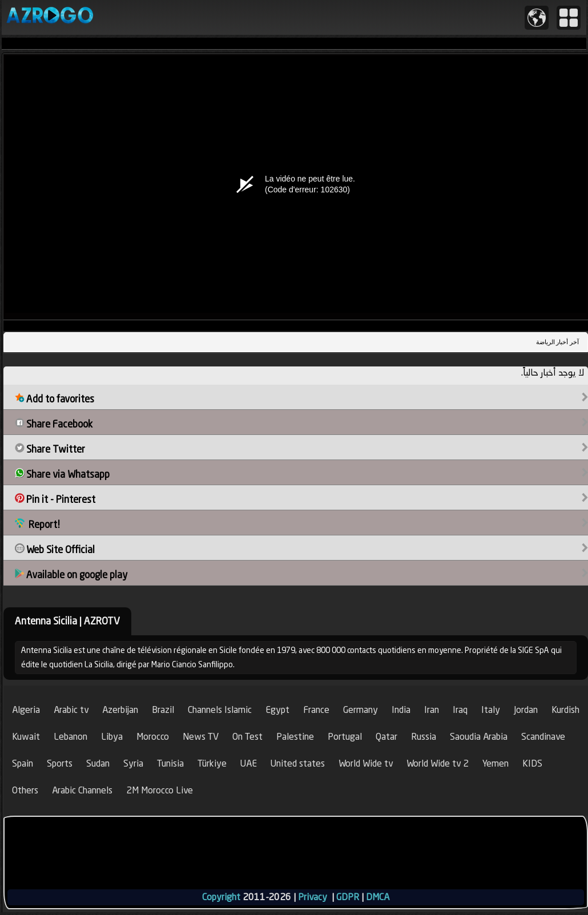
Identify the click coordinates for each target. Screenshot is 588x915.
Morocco (153, 737)
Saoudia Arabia (479, 737)
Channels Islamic (220, 710)
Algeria (26, 710)
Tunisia (170, 763)
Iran (432, 710)
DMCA (378, 897)
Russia (424, 737)
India (401, 710)
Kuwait (26, 737)
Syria (133, 763)
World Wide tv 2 (438, 763)
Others (25, 790)
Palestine (295, 737)
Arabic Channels (82, 790)
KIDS (532, 763)
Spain (23, 763)
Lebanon (71, 737)
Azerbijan (120, 710)
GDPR (348, 897)
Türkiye (212, 763)
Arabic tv (71, 710)
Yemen (496, 763)
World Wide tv (366, 763)
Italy (491, 710)
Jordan (526, 710)
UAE (249, 763)
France (316, 710)
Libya (112, 737)
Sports (60, 763)
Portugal (345, 737)
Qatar (386, 737)
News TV (201, 737)
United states (298, 763)
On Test (247, 737)
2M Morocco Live (160, 790)
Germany (361, 710)
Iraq (460, 710)
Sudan (98, 763)
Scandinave (543, 737)
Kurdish (565, 710)
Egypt (277, 710)
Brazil (163, 710)
